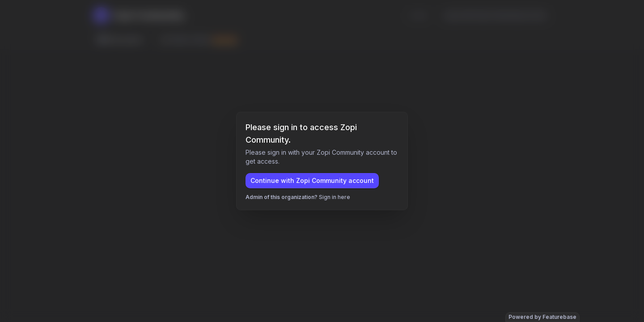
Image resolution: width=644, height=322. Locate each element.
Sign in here (335, 197)
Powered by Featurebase (542, 317)
